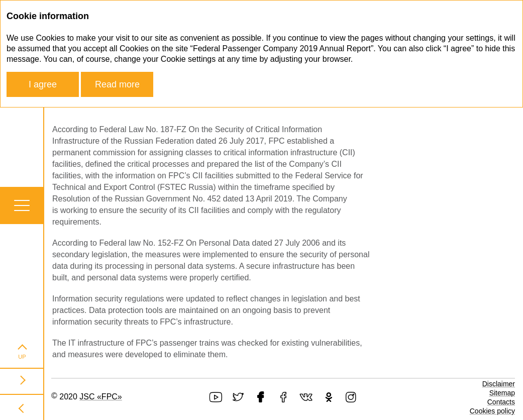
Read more (117, 84)
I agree (43, 84)
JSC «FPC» (100, 397)
